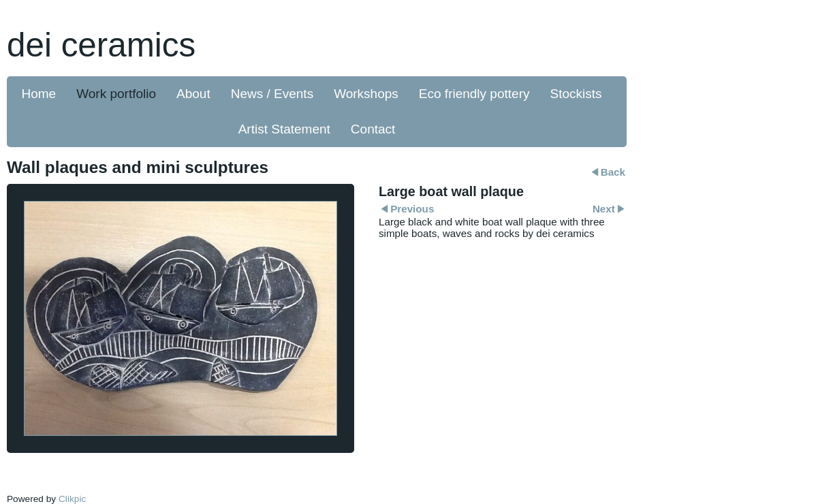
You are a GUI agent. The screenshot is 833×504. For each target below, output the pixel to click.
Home (39, 94)
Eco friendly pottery (474, 94)
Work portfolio (116, 94)
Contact (373, 129)
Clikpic (72, 499)
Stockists (576, 94)
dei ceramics (101, 45)
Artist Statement (284, 129)
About (193, 94)
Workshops (366, 94)
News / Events (272, 94)
